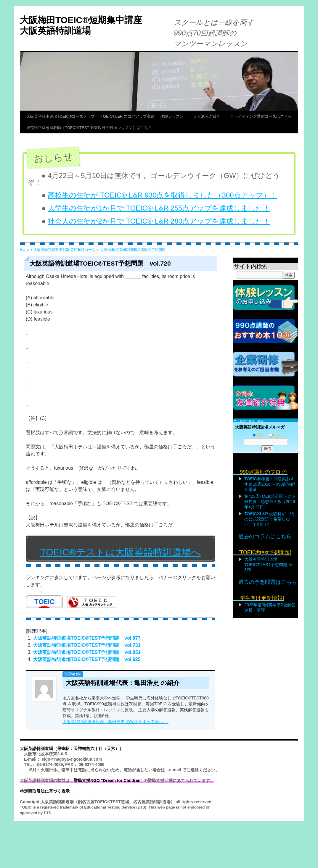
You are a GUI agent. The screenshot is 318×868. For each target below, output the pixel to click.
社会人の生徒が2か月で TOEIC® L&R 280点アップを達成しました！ (159, 221)
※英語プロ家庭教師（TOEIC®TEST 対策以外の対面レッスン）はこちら (89, 128)
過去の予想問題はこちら (268, 582)
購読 (258, 436)
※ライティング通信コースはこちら (261, 116)
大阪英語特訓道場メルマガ (260, 427)
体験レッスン (174, 116)
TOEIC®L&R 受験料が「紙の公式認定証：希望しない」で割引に (269, 519)
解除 (275, 436)
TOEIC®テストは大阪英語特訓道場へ (121, 552)
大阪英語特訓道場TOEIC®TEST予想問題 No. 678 (269, 565)
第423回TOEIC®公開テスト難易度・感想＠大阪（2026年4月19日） (270, 502)
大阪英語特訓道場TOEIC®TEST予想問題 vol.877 (87, 638)
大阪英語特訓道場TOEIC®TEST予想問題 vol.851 (87, 652)
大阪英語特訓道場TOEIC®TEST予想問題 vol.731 (87, 645)
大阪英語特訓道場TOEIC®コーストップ (61, 116)
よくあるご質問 (209, 116)
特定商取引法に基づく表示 (45, 791)
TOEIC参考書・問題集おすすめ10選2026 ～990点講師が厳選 (270, 484)
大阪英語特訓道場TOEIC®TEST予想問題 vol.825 (87, 659)
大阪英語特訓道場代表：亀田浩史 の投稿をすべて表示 (115, 722)
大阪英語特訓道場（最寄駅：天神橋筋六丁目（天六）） (72, 749)
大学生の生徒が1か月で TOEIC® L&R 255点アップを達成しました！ (159, 208)
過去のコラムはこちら (265, 536)
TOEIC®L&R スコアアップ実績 (128, 116)
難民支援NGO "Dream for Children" (108, 780)
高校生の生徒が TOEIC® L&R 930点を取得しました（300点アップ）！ (162, 195)
